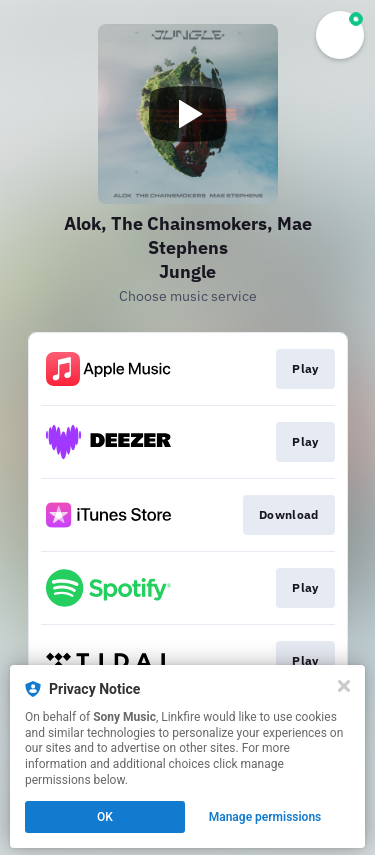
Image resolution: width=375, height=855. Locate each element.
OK (105, 817)
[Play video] (188, 114)
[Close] (344, 686)
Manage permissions (265, 817)
